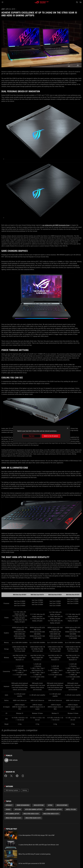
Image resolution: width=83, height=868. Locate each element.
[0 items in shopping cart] (81, 2)
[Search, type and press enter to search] (77, 2)
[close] (68, 428)
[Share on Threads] (23, 776)
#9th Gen (18, 809)
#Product (9, 805)
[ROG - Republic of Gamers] (42, 2)
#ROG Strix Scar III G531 (13, 818)
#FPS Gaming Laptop (12, 814)
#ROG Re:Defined (62, 805)
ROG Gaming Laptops (12, 790)
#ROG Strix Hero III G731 (51, 814)
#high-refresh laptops (54, 809)
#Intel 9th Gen (71, 809)
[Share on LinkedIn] (17, 776)
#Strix (50, 805)
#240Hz (8, 809)
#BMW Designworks (23, 805)
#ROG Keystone (39, 805)
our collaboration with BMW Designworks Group (56, 225)
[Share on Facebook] (6, 776)
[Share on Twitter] (11, 776)
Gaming (25, 790)
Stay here (32, 436)
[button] (2, 2)
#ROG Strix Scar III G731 (33, 818)
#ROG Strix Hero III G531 (31, 814)
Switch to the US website (51, 436)
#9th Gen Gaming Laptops (34, 809)
